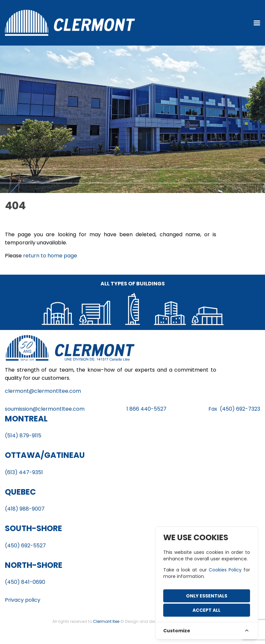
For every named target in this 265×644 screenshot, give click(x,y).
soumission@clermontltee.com (45, 409)
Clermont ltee (106, 621)
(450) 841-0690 (25, 582)
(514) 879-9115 (23, 436)
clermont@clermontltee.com (43, 391)
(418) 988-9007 (25, 509)
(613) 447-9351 (24, 472)
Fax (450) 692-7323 (234, 409)
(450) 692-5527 (25, 546)
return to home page (50, 256)
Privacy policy (23, 600)
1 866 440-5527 (146, 409)
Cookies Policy (225, 570)
